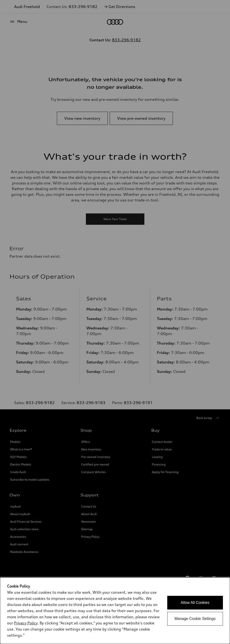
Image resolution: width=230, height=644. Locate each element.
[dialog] (115, 611)
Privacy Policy (26, 623)
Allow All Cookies (195, 603)
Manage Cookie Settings (195, 619)
